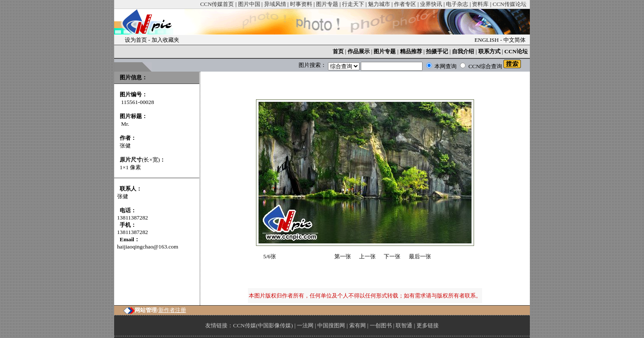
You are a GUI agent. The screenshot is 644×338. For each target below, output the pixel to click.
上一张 (367, 256)
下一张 (392, 256)
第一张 (343, 256)
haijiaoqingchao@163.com (148, 247)
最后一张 (420, 256)
